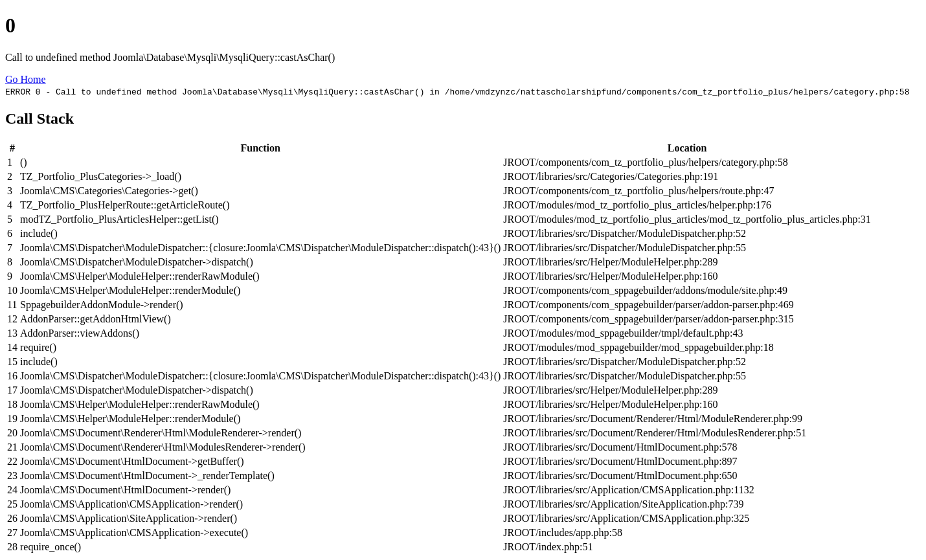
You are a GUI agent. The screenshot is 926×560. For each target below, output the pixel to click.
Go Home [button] (26, 79)
